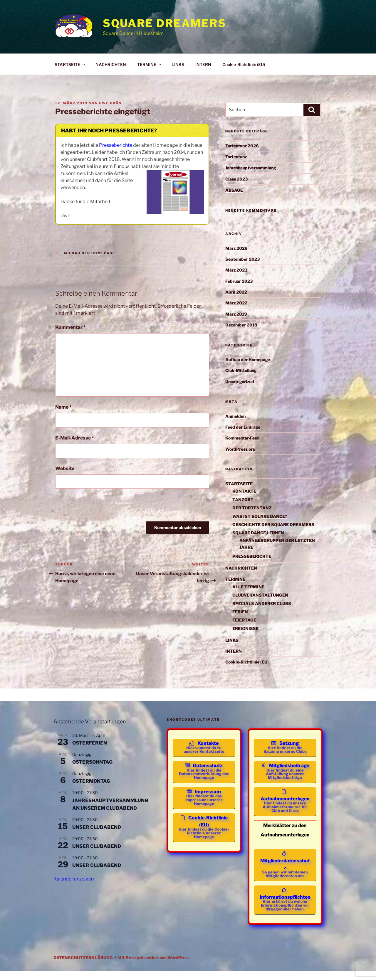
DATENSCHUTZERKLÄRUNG (83, 966)
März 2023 (236, 270)
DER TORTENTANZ (252, 508)
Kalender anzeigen (74, 879)
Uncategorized (240, 382)
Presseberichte (116, 145)
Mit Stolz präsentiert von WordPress (153, 966)
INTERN (203, 64)
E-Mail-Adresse (75, 438)
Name (63, 407)
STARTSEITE (70, 64)
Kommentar (70, 327)
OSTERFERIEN (90, 743)
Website (65, 468)
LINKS (178, 64)
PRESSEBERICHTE (252, 556)
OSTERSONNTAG (92, 762)
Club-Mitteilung (241, 370)
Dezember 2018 (241, 325)
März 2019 (236, 314)
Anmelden (235, 416)
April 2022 (236, 292)
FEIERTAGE (244, 620)
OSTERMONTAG (91, 781)
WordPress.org (240, 449)
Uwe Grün (110, 103)
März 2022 (236, 303)
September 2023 (242, 259)
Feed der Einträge (243, 427)
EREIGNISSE (245, 628)
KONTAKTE (244, 491)
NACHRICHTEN (111, 64)
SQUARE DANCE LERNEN (258, 533)
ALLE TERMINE (248, 587)
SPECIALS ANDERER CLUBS (262, 603)
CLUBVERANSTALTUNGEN (260, 595)
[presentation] (100, 507)
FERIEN (240, 612)
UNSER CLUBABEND (97, 827)
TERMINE (150, 64)
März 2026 (236, 248)
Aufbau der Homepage (89, 253)
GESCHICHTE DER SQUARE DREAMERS (273, 524)
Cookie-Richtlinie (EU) (244, 64)
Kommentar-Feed (242, 438)
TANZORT (243, 500)
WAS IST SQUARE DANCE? (260, 516)
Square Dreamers (164, 23)
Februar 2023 (239, 281)
